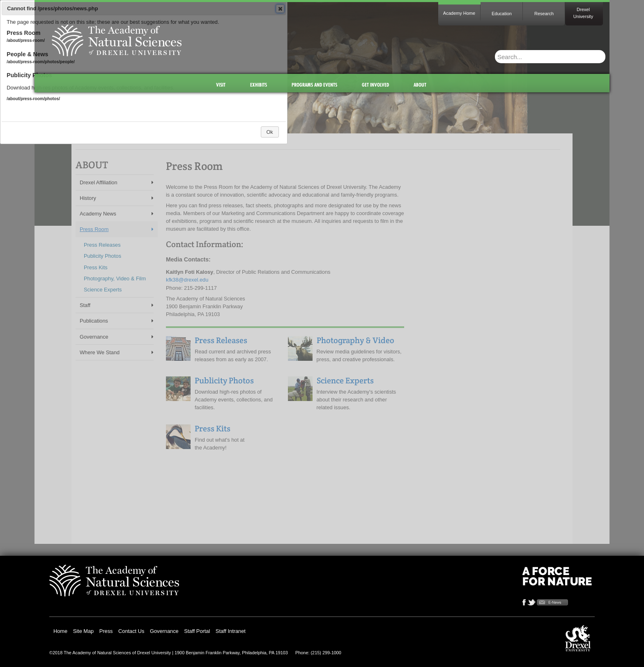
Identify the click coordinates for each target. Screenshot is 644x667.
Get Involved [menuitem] (375, 85)
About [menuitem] (420, 85)
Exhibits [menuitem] (259, 85)
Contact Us (131, 631)
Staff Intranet (231, 631)
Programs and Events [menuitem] (314, 85)
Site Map (84, 631)
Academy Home (459, 13)
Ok (269, 132)
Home (60, 631)
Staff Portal (197, 631)
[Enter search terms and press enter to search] (532, 57)
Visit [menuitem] (221, 85)
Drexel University (583, 13)
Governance (164, 631)
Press (106, 631)
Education (502, 14)
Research (544, 14)
